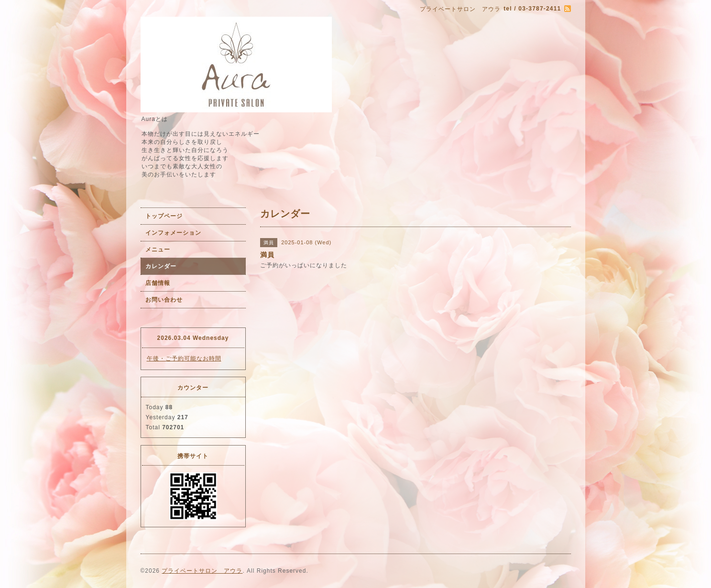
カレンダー (161, 266)
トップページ (164, 216)
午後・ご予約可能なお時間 (184, 359)
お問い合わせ (164, 300)
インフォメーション (173, 233)
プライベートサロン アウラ (202, 571)
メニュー (158, 250)
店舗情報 (158, 283)
